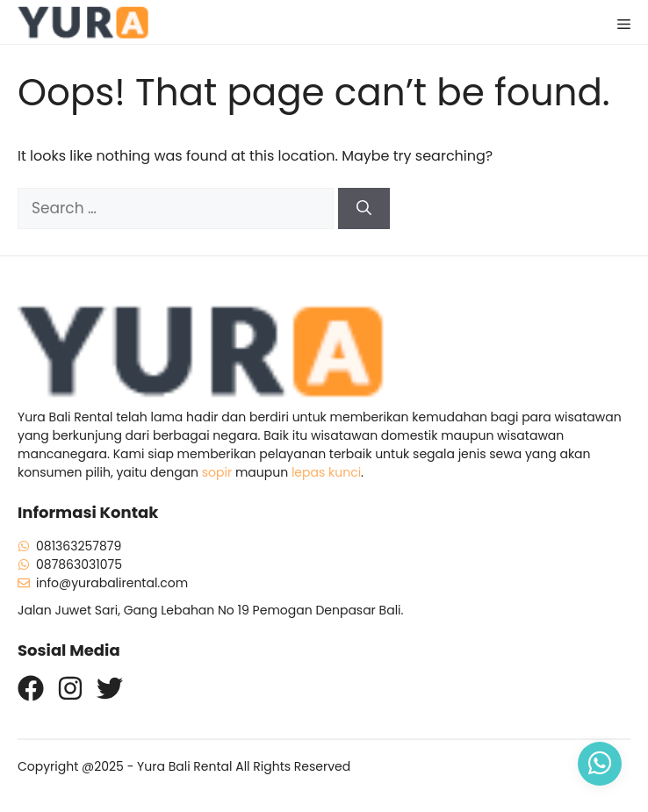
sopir (217, 472)
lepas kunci (326, 472)
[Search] (364, 209)
